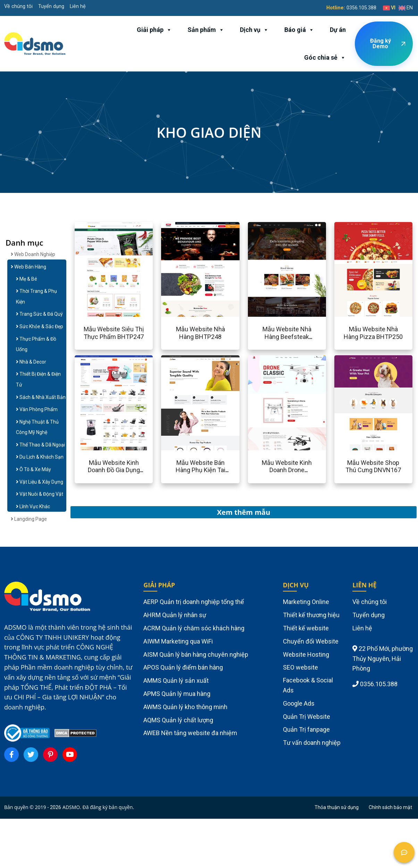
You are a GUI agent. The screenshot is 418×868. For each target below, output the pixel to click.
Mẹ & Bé (27, 279)
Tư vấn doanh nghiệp (312, 743)
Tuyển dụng (51, 6)
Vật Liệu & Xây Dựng (40, 482)
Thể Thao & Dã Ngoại (40, 445)
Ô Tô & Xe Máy (34, 469)
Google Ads (299, 703)
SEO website (300, 667)
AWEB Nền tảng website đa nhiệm (190, 733)
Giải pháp (154, 30)
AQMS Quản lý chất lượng (178, 720)
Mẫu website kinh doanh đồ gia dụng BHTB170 (114, 470)
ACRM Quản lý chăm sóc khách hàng (194, 628)
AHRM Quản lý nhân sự (175, 615)
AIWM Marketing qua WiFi (178, 641)
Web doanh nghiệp (33, 254)
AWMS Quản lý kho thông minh (185, 707)
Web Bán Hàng (28, 267)
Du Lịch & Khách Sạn (40, 457)
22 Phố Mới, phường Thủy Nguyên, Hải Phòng (383, 659)
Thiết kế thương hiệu (311, 615)
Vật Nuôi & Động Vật (40, 494)
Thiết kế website (306, 628)
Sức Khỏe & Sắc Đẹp (40, 326)
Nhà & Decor (31, 362)
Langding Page (29, 519)
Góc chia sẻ (325, 58)
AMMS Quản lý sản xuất (176, 680)
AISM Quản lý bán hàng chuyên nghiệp (196, 654)
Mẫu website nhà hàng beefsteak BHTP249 (287, 337)
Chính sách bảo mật (390, 807)
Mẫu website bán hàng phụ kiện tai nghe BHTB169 (200, 470)
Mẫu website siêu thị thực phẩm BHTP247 (114, 333)
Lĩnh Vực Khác (33, 507)
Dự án (338, 30)
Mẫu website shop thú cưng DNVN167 (373, 466)
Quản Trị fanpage (306, 729)
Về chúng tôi (18, 6)
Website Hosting (306, 654)
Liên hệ (78, 6)
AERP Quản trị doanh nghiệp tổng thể (194, 602)
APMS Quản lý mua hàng (177, 694)
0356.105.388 (361, 8)
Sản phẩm (206, 30)
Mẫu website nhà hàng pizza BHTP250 (373, 333)
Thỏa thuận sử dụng (337, 807)
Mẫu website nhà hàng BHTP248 (200, 333)
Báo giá (299, 30)
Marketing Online (306, 602)
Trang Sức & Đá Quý (39, 314)
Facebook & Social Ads (308, 685)
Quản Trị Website (307, 717)
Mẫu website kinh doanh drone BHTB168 (287, 470)
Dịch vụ (254, 30)
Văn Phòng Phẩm (37, 409)
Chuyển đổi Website (311, 641)
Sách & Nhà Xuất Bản (41, 397)
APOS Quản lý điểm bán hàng (183, 667)
